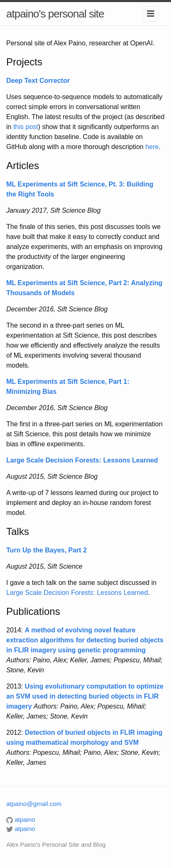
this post (26, 127)
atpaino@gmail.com (34, 804)
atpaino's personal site (55, 14)
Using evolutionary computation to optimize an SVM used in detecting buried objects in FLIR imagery (85, 696)
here (152, 147)
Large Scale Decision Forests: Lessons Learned (77, 593)
